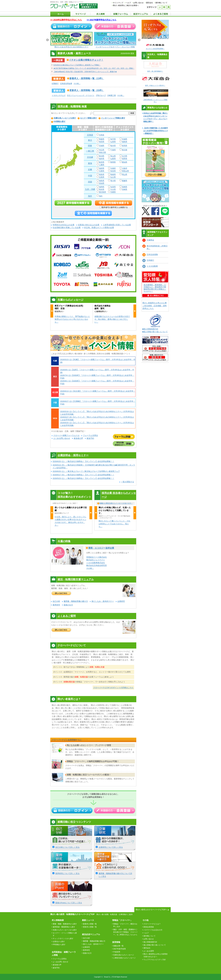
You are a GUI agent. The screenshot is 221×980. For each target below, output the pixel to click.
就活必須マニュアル (91, 934)
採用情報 (116, 942)
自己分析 (56, 601)
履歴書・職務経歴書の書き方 (76, 601)
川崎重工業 (112, 95)
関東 (90, 146)
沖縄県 (113, 192)
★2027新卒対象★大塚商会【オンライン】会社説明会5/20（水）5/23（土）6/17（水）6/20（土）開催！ (94, 68)
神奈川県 (102, 152)
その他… (77, 84)
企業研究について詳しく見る (111, 847)
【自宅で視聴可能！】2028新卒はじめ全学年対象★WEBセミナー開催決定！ (156, 131)
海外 (90, 196)
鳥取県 (102, 174)
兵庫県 (102, 171)
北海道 (90, 135)
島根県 (113, 174)
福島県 (125, 142)
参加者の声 (78, 438)
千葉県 (113, 150)
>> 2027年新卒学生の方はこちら (101, 20)
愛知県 (125, 162)
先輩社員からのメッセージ (124, 955)
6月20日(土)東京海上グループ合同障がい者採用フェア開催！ (77, 65)
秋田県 (102, 142)
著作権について (161, 3)
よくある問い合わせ (62, 438)
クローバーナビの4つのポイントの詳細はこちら (113, 688)
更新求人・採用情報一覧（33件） (87, 90)
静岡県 (113, 162)
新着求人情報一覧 (90, 924)
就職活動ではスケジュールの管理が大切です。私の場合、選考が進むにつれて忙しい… (112, 319)
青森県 (102, 139)
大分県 (113, 189)
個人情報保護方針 (150, 942)
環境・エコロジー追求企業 (101, 548)
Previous (47, 40)
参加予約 (90, 438)
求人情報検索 (58, 920)
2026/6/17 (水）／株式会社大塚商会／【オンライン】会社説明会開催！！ (83, 475)
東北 (90, 140)
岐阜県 (102, 162)
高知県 (102, 183)
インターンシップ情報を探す (113, 118)
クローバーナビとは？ (152, 924)
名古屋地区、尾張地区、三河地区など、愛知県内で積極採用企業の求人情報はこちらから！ (155, 288)
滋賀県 (102, 168)
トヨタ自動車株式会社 (96, 563)
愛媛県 (125, 181)
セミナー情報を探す (89, 118)
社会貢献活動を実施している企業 (67, 227)
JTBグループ (101, 95)
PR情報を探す (60, 121)
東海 (90, 163)
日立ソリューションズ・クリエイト (81, 95)
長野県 (125, 159)
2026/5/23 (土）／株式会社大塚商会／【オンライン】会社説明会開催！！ (83, 478)
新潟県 (102, 156)
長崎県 (125, 187)
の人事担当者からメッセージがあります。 (116, 503)
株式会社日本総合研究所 (97, 565)
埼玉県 (102, 150)
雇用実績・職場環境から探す (64, 927)
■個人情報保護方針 (150, 329)
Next (139, 40)
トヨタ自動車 (152, 266)
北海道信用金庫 (66, 84)
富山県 (113, 156)
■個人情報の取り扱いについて (155, 332)
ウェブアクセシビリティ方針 (155, 960)
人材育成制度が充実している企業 (117, 225)
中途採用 (117, 952)
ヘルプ (128, 3)
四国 (90, 182)
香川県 (113, 181)
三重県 (102, 165)
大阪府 (125, 168)
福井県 (102, 159)
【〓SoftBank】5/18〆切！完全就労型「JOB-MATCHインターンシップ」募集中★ (85, 72)
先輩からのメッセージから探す (65, 930)
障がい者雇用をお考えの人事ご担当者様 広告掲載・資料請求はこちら (155, 306)
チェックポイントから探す (63, 939)
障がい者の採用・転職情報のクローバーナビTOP (72, 914)
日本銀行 (150, 260)
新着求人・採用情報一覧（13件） (87, 78)
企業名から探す (59, 942)
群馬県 (125, 146)
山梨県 (113, 159)
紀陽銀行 (55, 84)
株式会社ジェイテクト (96, 560)
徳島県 (102, 181)
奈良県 (113, 171)
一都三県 (90, 151)
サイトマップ (118, 3)
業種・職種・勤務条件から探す (65, 924)
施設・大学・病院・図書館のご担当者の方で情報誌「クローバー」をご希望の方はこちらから (125, 932)
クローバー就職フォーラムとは (66, 435)
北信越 (90, 157)
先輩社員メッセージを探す (65, 118)
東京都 (125, 150)
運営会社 (149, 3)
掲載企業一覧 (118, 946)
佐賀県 (113, 187)
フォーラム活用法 (90, 435)
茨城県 (102, 146)
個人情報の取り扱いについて (155, 945)
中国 (90, 176)
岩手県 (113, 139)
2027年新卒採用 (119, 949)
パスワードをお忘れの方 (153, 930)
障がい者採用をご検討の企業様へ (126, 5)
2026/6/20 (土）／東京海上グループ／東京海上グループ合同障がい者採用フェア (86, 471)
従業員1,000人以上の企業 (89, 225)
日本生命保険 (152, 254)
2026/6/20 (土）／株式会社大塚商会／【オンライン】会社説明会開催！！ (83, 461)
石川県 (125, 156)
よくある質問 (149, 951)
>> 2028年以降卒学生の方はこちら (66, 20)
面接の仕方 (68, 605)
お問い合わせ (138, 3)
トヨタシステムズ (59, 95)
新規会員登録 (149, 927)
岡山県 (125, 174)
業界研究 (56, 605)
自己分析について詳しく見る (67, 847)
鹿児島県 (102, 192)
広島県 (102, 177)
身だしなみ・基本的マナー (103, 601)
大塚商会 (150, 240)
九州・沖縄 (90, 189)
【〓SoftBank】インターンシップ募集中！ (156, 100)
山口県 (113, 177)
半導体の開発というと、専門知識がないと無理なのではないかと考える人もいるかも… (72, 319)
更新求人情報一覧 (90, 927)
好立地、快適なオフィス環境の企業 (99, 227)
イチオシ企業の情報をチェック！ (86, 60)
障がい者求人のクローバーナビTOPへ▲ (152, 910)
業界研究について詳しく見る (67, 873)
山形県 (113, 142)
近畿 (90, 169)
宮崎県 (125, 189)
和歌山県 (125, 171)
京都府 (113, 168)
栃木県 (113, 146)
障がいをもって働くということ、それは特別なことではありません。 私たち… (114, 524)
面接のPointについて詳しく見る (69, 903)
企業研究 (121, 601)
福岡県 (102, 187)
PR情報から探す (59, 945)
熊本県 (102, 189)
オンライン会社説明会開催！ (155, 49)
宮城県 (125, 139)
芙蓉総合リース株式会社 (97, 557)
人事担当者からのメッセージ (124, 958)
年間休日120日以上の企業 (63, 225)
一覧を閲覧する (127, 482)
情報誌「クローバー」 (122, 920)
